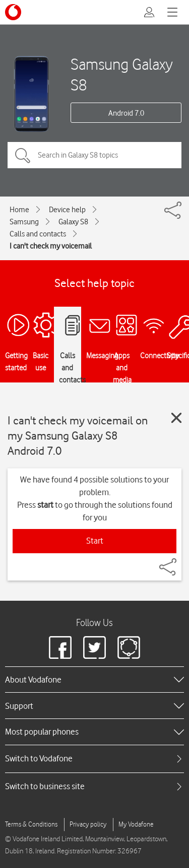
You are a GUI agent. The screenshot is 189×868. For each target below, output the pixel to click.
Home (19, 210)
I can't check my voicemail (51, 246)
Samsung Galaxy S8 (122, 74)
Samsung (24, 222)
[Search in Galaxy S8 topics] (94, 155)
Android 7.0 (126, 113)
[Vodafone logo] (13, 12)
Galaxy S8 (73, 222)
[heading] (94, 680)
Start (95, 541)
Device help (67, 210)
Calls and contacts (38, 234)
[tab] (94, 759)
